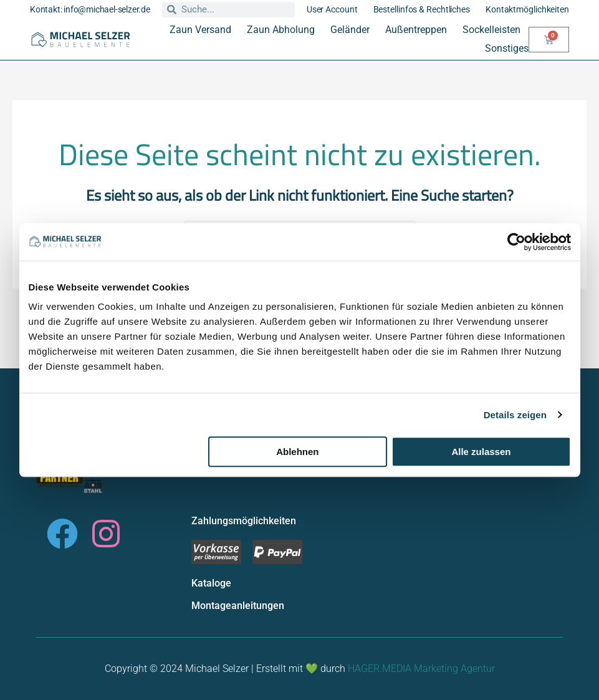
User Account (332, 9)
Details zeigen (515, 415)
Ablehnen (297, 452)
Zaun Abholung (281, 30)
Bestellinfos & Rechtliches (422, 9)
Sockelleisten (491, 30)
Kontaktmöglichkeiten (527, 9)
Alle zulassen (481, 452)
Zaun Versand (200, 30)
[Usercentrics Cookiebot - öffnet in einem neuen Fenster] (516, 242)
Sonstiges (507, 48)
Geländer (350, 30)
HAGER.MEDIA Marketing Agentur (421, 669)
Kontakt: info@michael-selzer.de (90, 9)
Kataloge (211, 583)
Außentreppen (416, 30)
